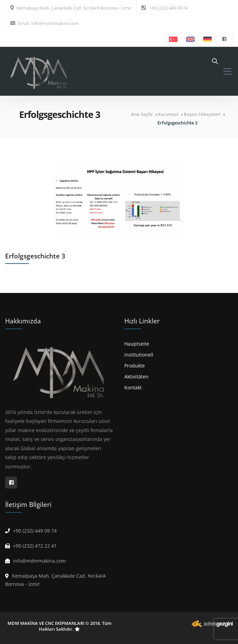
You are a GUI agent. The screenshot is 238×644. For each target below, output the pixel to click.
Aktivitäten (136, 377)
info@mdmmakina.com (55, 23)
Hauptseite (137, 344)
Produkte (135, 366)
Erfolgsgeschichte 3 (177, 123)
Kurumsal (168, 114)
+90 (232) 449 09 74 (169, 8)
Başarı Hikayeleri (202, 114)
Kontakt (133, 387)
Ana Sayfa (142, 114)
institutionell (139, 355)
